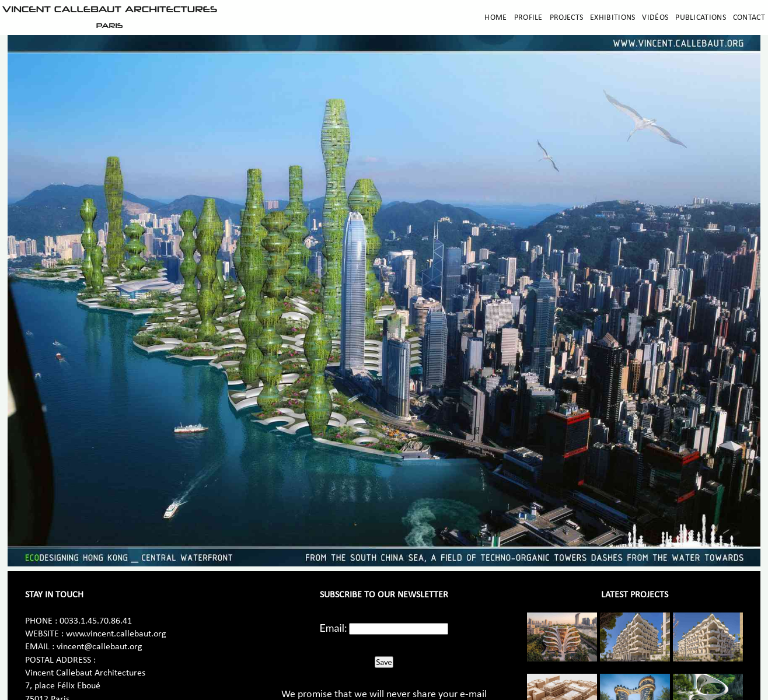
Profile (528, 18)
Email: (334, 628)
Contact (749, 18)
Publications (701, 18)
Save (384, 662)
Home (495, 18)
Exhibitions (612, 18)
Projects (566, 18)
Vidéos (655, 18)
